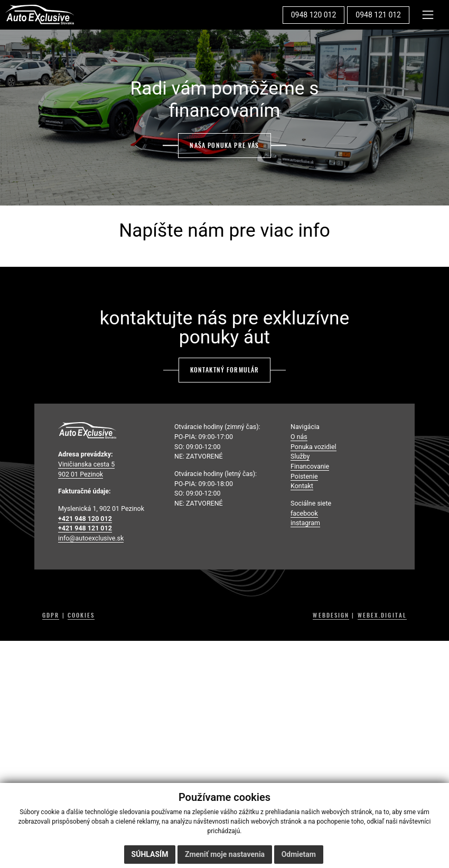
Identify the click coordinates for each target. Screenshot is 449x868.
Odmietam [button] (299, 854)
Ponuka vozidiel (314, 447)
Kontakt (302, 486)
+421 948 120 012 (85, 519)
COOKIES (81, 615)
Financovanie (310, 466)
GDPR (51, 615)
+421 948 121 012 (85, 528)
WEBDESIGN (331, 615)
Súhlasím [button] (150, 854)
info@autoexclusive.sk (91, 538)
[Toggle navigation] (428, 15)
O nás (299, 437)
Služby (300, 456)
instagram (305, 523)
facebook (304, 513)
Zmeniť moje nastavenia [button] (225, 854)
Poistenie (304, 476)
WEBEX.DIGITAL (382, 615)
